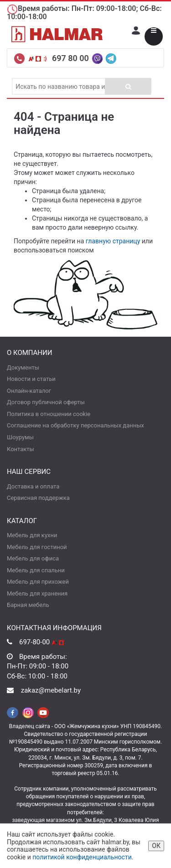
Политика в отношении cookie (49, 414)
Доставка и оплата (33, 486)
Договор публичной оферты (46, 402)
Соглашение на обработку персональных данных (75, 425)
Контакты (21, 449)
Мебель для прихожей (38, 582)
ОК (156, 846)
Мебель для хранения (37, 593)
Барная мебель (28, 605)
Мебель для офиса (33, 558)
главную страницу (113, 241)
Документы (23, 367)
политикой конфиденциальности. (83, 857)
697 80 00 (71, 58)
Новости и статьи (31, 379)
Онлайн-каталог (29, 391)
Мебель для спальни (36, 570)
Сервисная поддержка (38, 498)
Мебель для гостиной (37, 547)
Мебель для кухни (32, 535)
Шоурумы (20, 437)
